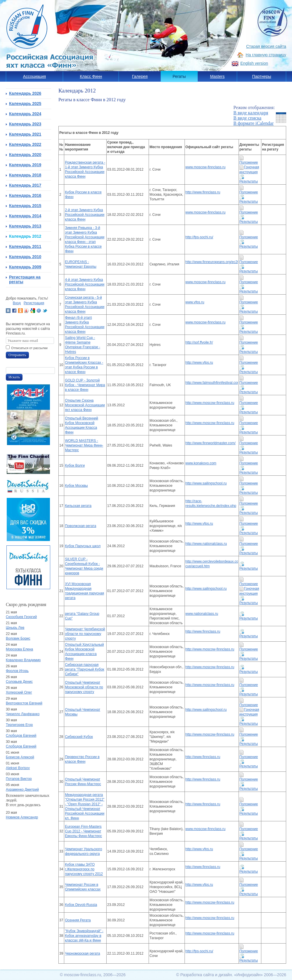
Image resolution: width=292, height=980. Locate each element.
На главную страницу (266, 55)
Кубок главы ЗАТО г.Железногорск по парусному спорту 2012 (84, 869)
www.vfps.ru (195, 302)
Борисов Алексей (20, 757)
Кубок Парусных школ (83, 546)
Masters (217, 76)
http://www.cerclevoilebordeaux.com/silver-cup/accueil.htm (212, 564)
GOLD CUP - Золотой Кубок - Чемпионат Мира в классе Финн (85, 385)
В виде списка (247, 118)
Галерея (140, 76)
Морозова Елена (19, 649)
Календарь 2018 (25, 175)
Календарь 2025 (25, 104)
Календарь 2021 (25, 134)
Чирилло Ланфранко (23, 714)
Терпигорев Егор (19, 725)
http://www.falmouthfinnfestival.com (212, 383)
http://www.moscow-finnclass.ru (210, 403)
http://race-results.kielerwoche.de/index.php (211, 503)
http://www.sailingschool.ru (206, 483)
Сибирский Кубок (79, 737)
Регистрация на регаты (25, 279)
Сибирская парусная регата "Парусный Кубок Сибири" (84, 669)
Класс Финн (91, 76)
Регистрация (34, 303)
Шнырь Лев (15, 628)
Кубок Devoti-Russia (81, 905)
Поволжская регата (80, 526)
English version (254, 63)
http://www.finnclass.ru (203, 192)
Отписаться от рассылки (29, 348)
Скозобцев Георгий (21, 617)
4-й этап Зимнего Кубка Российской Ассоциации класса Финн (85, 284)
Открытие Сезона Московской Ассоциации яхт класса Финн (85, 405)
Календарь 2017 (25, 185)
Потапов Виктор (19, 779)
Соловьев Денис (19, 682)
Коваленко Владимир (23, 660)
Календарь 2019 (25, 165)
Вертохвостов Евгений (24, 703)
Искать (14, 377)
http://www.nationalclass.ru (206, 544)
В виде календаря (251, 113)
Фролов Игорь (17, 671)
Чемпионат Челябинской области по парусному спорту (85, 634)
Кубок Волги (75, 466)
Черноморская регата (82, 953)
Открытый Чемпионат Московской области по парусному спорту (84, 687)
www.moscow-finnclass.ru (205, 167)
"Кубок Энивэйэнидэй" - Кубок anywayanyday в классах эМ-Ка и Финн (84, 936)
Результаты (249, 721)
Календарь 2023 (25, 124)
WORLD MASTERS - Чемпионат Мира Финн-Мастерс (84, 445)
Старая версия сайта (266, 46)
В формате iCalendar (253, 123)
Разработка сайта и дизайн (206, 975)
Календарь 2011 (25, 246)
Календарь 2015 (25, 206)
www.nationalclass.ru (202, 614)
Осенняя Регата (78, 920)
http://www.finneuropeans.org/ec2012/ (212, 262)
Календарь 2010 (25, 257)
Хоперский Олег (19, 692)
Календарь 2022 (25, 144)
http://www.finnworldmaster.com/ (211, 443)
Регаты (179, 76)
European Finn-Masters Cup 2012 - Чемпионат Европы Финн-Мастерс (83, 831)
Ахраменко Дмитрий (22, 790)
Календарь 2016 (25, 195)
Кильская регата (78, 506)
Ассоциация (34, 76)
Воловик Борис (18, 638)
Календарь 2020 (25, 155)
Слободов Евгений (21, 736)
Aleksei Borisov (18, 768)
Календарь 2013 (25, 226)
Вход (17, 303)
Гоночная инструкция (249, 712)
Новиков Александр (22, 817)
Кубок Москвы (76, 486)
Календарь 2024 (25, 114)
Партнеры (261, 76)
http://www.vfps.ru (199, 363)
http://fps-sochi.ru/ (199, 237)
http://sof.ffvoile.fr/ (199, 342)
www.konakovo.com (201, 463)
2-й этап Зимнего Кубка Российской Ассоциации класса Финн (85, 215)
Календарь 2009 (25, 267)
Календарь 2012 (25, 236)
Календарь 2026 (25, 93)
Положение (249, 732)
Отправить (17, 355)
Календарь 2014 (25, 216)
